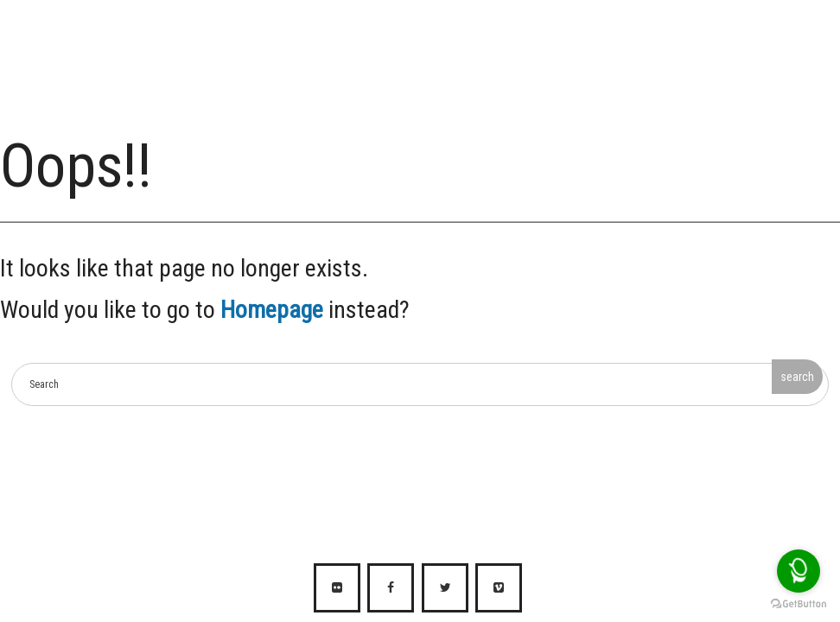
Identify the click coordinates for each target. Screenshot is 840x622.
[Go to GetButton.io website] (799, 604)
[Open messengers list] (799, 571)
